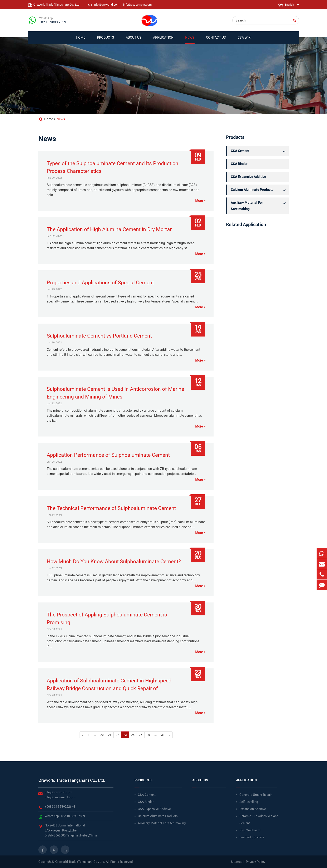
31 (163, 735)
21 (110, 735)
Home (81, 40)
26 (148, 735)
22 (117, 735)
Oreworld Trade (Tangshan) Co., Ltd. (72, 780)
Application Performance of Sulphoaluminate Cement (108, 455)
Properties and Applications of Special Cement (100, 283)
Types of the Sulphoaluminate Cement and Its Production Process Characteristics (113, 167)
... (95, 735)
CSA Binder (239, 164)
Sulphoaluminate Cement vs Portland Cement (99, 336)
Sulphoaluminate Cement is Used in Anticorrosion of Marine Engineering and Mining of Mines (115, 393)
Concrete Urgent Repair (256, 795)
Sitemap (237, 862)
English (289, 5)
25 (141, 735)
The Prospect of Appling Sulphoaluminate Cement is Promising (107, 619)
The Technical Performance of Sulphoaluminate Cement (111, 508)
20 (102, 735)
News (190, 40)
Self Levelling (249, 802)
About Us (134, 40)
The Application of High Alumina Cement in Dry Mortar (109, 229)
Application (163, 40)
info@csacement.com (137, 5)
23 (125, 735)
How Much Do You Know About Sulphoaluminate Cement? (114, 561)
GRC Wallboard (250, 830)
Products (106, 40)
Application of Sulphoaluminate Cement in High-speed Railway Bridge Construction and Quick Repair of (109, 685)
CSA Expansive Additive (248, 177)
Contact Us (216, 40)
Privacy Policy (256, 862)
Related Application (246, 225)
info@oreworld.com (107, 5)
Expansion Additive (253, 809)
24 (133, 735)
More (199, 201)
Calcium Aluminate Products (259, 190)
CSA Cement (259, 151)
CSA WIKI (244, 40)
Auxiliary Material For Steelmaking (259, 205)
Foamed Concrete (252, 837)
